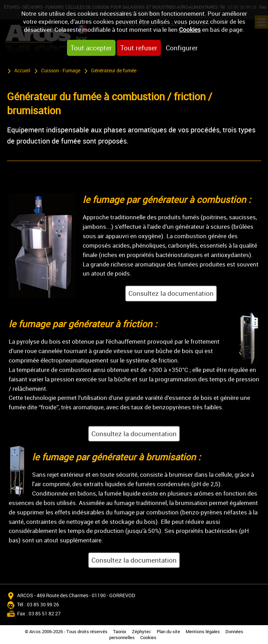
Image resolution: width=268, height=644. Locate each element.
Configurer (182, 48)
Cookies (190, 30)
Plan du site (168, 632)
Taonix (120, 632)
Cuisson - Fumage (61, 70)
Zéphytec (142, 632)
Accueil (22, 70)
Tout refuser (139, 48)
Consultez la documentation (171, 293)
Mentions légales (203, 632)
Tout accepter (91, 48)
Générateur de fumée (114, 70)
